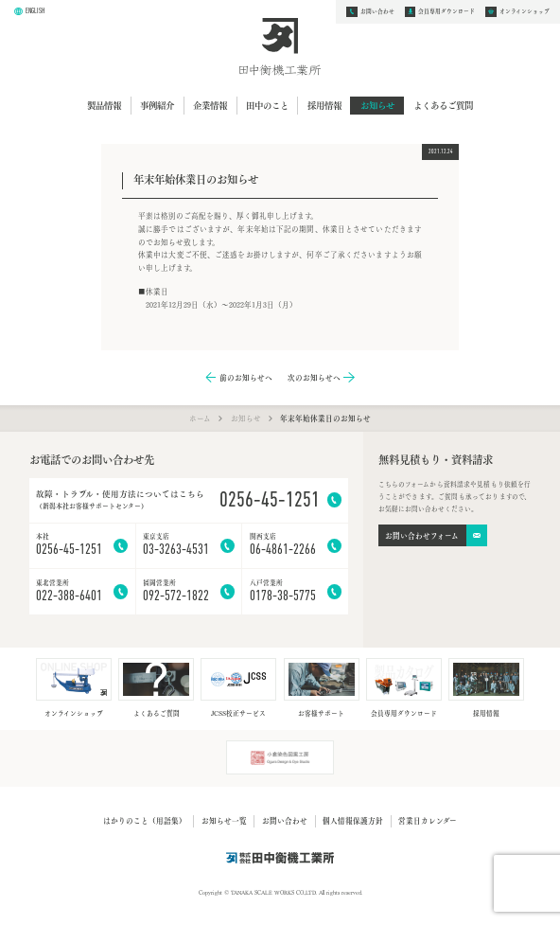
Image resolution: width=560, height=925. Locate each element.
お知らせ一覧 (224, 820)
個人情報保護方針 (353, 820)
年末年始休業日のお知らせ (325, 418)
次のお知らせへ (314, 378)
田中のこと (267, 105)
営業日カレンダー (428, 820)
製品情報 (104, 105)
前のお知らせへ (246, 378)
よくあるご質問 (443, 105)
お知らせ (377, 105)
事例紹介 (157, 105)
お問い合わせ (285, 820)
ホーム (200, 418)
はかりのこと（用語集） (145, 820)
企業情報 (210, 105)
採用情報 (324, 105)
